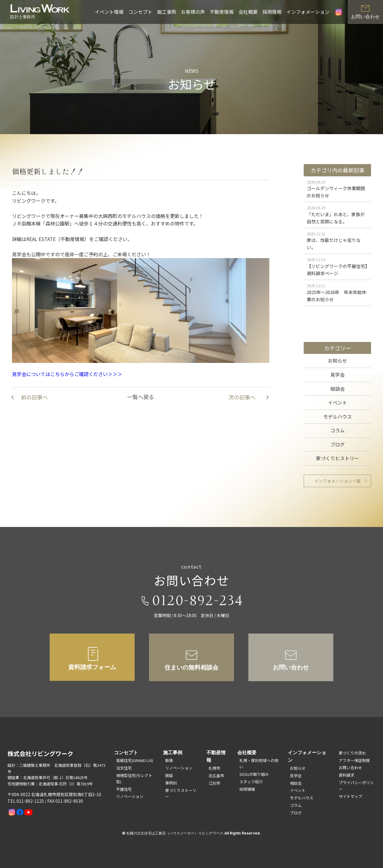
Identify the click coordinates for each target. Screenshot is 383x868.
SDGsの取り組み (254, 774)
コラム (338, 430)
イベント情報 (109, 12)
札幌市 (214, 768)
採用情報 (272, 12)
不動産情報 (222, 12)
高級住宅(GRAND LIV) (134, 760)
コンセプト (140, 12)
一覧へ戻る (141, 397)
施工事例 (167, 12)
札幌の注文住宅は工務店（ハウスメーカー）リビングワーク (175, 833)
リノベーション (130, 796)
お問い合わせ (350, 768)
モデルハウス (338, 416)
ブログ (338, 444)
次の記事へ (242, 397)
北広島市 (216, 776)
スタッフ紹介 (251, 782)
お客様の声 (193, 12)
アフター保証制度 (354, 760)
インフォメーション (308, 12)
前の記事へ (34, 397)
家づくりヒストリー (338, 458)
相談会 (338, 389)
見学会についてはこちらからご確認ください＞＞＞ (67, 392)
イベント (338, 402)
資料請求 (346, 775)
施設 (169, 775)
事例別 (171, 783)
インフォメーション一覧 (338, 481)
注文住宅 (124, 768)
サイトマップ (350, 796)
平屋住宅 (124, 789)
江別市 (214, 783)
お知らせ (338, 360)
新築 (169, 760)
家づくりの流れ (352, 753)
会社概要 (248, 12)
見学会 (338, 375)
